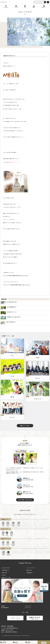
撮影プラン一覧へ (25, 426)
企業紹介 (3, 606)
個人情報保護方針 (5, 608)
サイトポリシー (28, 606)
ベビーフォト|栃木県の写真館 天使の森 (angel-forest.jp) (15, 276)
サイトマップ (28, 608)
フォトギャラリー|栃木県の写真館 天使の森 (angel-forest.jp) (16, 285)
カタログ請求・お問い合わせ (25, 500)
